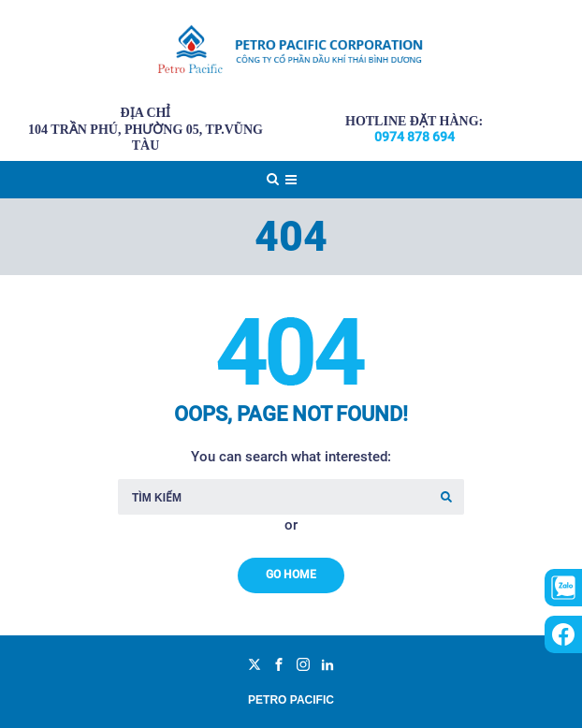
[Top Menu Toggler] (291, 180)
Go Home (291, 575)
